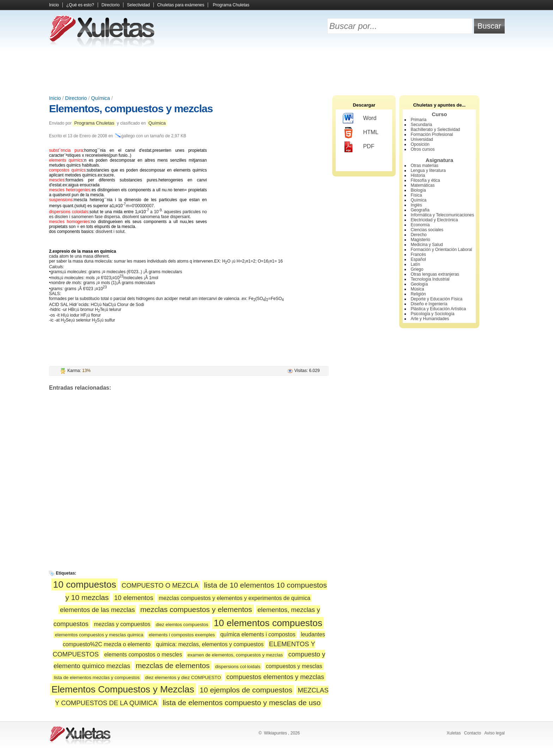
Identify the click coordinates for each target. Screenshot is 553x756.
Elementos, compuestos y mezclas (131, 109)
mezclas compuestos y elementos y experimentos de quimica (235, 598)
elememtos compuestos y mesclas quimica (99, 635)
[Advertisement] (276, 71)
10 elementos (134, 598)
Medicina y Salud (427, 245)
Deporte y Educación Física (436, 299)
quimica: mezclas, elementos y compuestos (210, 644)
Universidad (422, 139)
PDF (358, 147)
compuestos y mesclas (294, 666)
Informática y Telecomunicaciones (442, 215)
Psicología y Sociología (432, 314)
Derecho (418, 235)
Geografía (420, 210)
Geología (419, 284)
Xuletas (454, 733)
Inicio (54, 5)
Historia (418, 175)
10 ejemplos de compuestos (246, 690)
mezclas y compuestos (122, 624)
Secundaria (421, 125)
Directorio (111, 5)
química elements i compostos (258, 634)
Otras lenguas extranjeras (435, 274)
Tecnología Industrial (430, 279)
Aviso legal (494, 733)
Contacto (473, 733)
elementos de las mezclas (98, 610)
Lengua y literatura (428, 170)
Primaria (418, 120)
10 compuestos (84, 584)
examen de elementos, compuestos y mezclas (235, 655)
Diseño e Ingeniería (429, 304)
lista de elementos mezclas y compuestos (96, 677)
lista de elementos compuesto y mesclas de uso (242, 703)
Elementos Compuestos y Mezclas (123, 689)
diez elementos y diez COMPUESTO (183, 677)
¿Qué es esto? (80, 5)
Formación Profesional (432, 134)
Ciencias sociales (427, 230)
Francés (418, 254)
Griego (417, 269)
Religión (418, 294)
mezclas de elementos (173, 665)
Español (418, 259)
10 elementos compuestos (268, 623)
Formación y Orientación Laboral (441, 250)
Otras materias (424, 166)
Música (417, 289)
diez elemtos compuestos (182, 625)
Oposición (420, 144)
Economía (420, 225)
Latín (415, 264)
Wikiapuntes (275, 733)
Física (416, 195)
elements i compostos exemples (182, 635)
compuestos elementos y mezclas (275, 677)
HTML (361, 133)
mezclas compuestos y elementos (196, 609)
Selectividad (138, 5)
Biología (418, 190)
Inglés (416, 205)
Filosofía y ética (425, 180)
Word (360, 119)
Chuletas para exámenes (181, 5)
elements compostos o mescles (143, 655)
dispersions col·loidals (238, 667)
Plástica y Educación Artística (438, 309)
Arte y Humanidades (430, 319)
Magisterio (420, 240)
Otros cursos (423, 149)
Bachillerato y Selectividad (435, 130)
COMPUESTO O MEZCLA (160, 585)
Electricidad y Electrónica (434, 220)
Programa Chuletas (231, 5)
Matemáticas (423, 185)
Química (101, 98)
